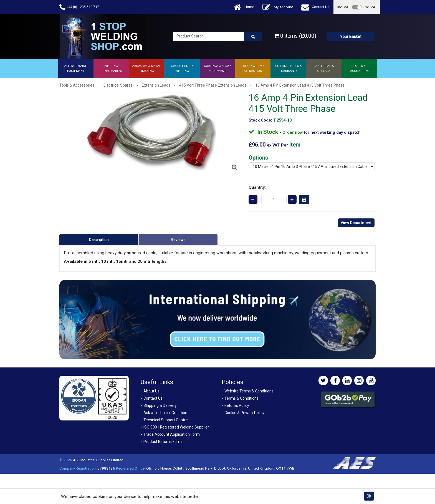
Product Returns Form (163, 442)
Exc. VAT (370, 7)
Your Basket (351, 36)
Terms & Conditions (241, 398)
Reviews (178, 240)
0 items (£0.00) (295, 36)
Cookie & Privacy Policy (244, 413)
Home (244, 7)
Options (258, 158)
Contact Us (315, 7)
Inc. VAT (344, 7)
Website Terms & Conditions (249, 391)
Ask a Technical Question (165, 413)
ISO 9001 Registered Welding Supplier (176, 427)
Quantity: (257, 187)
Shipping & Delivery (160, 405)
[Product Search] (253, 36)
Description (99, 240)
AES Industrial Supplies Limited (98, 460)
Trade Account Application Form (172, 434)
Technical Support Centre (166, 420)
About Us (151, 391)
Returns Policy (237, 405)
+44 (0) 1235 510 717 (79, 7)
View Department (356, 223)
